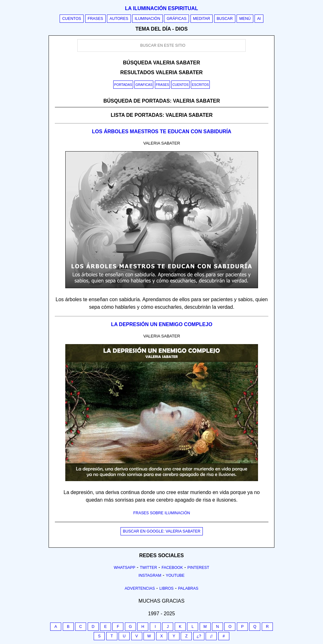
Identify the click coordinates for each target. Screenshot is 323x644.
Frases (95, 19)
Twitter (148, 568)
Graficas (144, 85)
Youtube (175, 575)
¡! (211, 636)
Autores (119, 19)
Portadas (123, 85)
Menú (245, 19)
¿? (199, 636)
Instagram (150, 575)
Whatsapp (125, 568)
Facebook (172, 568)
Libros (166, 588)
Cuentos (72, 19)
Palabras (188, 588)
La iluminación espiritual (161, 8)
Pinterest (198, 568)
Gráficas (176, 19)
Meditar (202, 19)
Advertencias (140, 588)
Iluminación (147, 19)
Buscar (225, 19)
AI (259, 19)
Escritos (200, 85)
